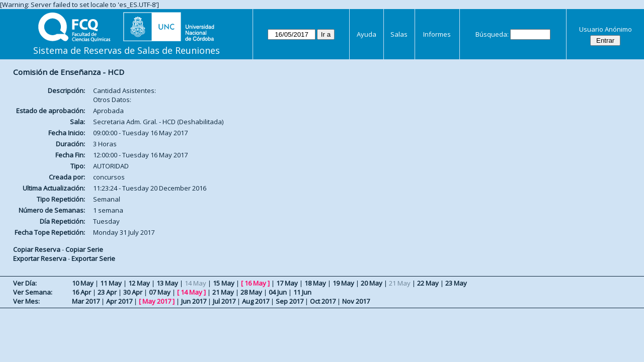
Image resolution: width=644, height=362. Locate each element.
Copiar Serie (84, 249)
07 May (160, 292)
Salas (399, 34)
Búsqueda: (492, 34)
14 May (191, 292)
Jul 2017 (224, 301)
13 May (167, 283)
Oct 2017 (323, 301)
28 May (251, 292)
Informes (437, 34)
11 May (111, 283)
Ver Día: (25, 283)
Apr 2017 (119, 301)
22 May (428, 283)
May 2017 (157, 301)
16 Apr (82, 292)
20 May (372, 283)
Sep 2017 (290, 301)
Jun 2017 (194, 301)
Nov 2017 (356, 301)
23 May (456, 283)
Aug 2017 (256, 301)
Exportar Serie (93, 258)
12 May (139, 283)
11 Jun (302, 292)
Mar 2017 (86, 301)
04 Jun (278, 292)
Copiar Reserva (37, 249)
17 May (287, 283)
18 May (315, 283)
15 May (224, 283)
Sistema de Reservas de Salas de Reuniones (127, 50)
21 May (223, 292)
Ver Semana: (33, 292)
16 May (255, 283)
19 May (343, 283)
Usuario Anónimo (606, 29)
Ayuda (367, 34)
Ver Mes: (26, 301)
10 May (83, 283)
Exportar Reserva (40, 258)
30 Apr (133, 292)
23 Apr (107, 292)
